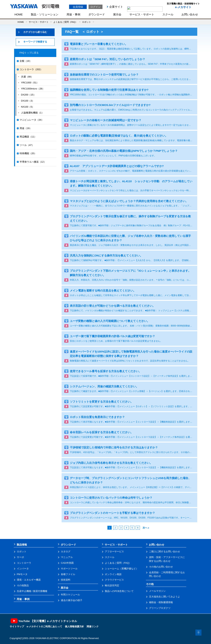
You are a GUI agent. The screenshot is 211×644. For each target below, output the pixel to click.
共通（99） (27, 77)
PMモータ (22, 574)
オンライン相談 (113, 574)
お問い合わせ (190, 14)
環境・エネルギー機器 (29, 580)
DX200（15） (28, 95)
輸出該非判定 (112, 585)
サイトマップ (17, 626)
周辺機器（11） (28, 137)
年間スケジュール (70, 595)
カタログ (66, 552)
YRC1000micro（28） (33, 89)
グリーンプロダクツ (160, 608)
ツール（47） (27, 145)
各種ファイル (68, 574)
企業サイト (116, 7)
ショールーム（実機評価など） (122, 569)
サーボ (20, 557)
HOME (19, 14)
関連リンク (93, 626)
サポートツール (69, 569)
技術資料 (66, 580)
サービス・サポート (142, 14)
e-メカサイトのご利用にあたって (45, 626)
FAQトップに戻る (29, 53)
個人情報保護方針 (74, 626)
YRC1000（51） (30, 83)
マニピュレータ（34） (32, 120)
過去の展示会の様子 (72, 600)
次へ (146, 528)
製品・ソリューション (45, 14)
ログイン (96, 7)
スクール (168, 14)
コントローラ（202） (31, 69)
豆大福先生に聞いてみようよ (165, 597)
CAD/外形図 (67, 563)
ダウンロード (97, 14)
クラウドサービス (114, 580)
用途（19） (26, 128)
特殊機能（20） (28, 153)
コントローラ (24, 563)
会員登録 (78, 7)
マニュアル (67, 557)
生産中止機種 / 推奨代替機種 (32, 591)
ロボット (87, 22)
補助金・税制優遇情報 (161, 602)
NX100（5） (28, 107)
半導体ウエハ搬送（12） (33, 162)
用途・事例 (73, 14)
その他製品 (23, 585)
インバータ (23, 569)
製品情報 (22, 545)
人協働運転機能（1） (32, 113)
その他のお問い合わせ (161, 567)
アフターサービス (114, 552)
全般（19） (26, 61)
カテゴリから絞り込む (35, 32)
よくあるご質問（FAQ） (65, 22)
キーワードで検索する (35, 42)
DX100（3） (28, 101)
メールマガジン (157, 591)
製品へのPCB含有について (119, 591)
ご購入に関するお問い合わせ (165, 552)
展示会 (117, 14)
